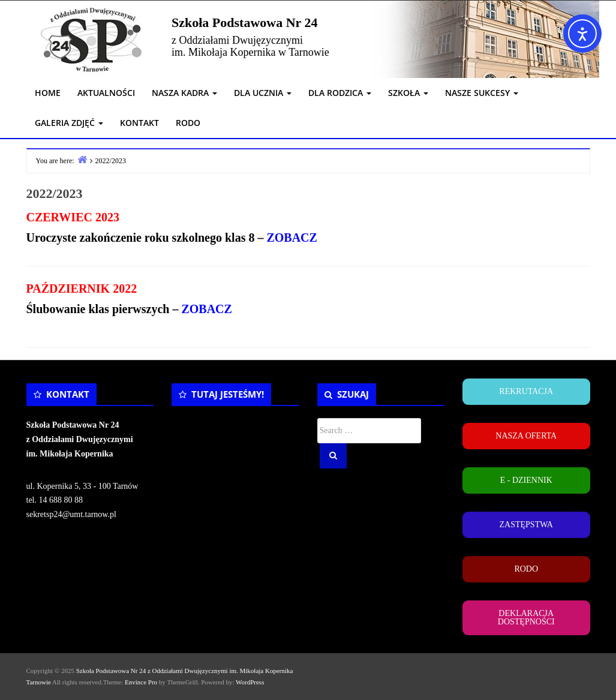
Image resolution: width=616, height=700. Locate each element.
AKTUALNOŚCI (106, 93)
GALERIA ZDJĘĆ (69, 123)
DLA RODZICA (340, 93)
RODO (188, 123)
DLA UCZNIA (263, 93)
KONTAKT (139, 123)
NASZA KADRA (184, 93)
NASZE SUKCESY (482, 93)
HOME (48, 93)
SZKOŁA (408, 93)
